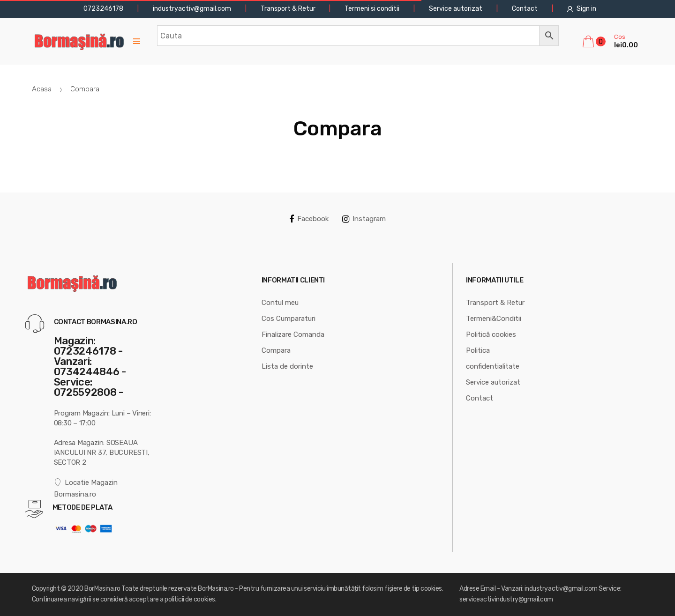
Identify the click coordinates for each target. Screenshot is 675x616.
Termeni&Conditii (494, 319)
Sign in (581, 9)
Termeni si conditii (372, 9)
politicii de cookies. (190, 599)
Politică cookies (491, 334)
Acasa (42, 89)
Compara (276, 350)
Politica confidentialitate (493, 358)
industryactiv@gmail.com (192, 9)
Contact (525, 9)
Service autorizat (456, 9)
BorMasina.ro (102, 589)
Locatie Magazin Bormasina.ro (86, 488)
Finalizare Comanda (293, 334)
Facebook (309, 219)
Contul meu (280, 303)
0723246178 (103, 9)
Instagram (364, 219)
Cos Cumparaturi (289, 319)
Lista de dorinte (287, 366)
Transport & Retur (288, 9)
